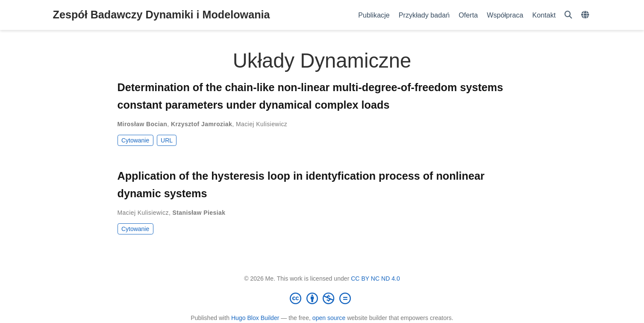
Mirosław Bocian (143, 124)
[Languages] (586, 15)
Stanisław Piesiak (199, 213)
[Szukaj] (568, 15)
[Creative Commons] (322, 298)
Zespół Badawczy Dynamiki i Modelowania (162, 15)
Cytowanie (135, 140)
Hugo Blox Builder (255, 318)
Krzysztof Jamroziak (201, 124)
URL (167, 140)
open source (329, 318)
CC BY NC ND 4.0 (375, 279)
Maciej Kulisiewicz (262, 124)
